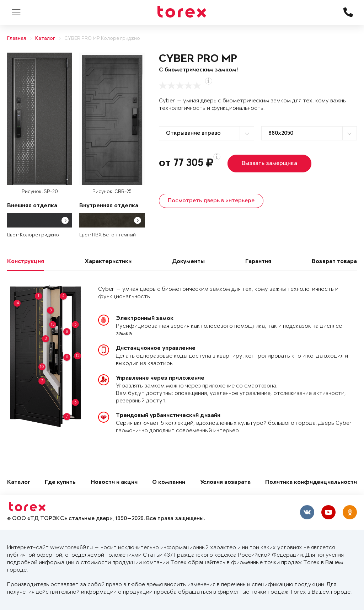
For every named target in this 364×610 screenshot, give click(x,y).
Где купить (60, 483)
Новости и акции (114, 483)
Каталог (45, 39)
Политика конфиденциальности (311, 483)
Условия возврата (225, 483)
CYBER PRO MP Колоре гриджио (102, 39)
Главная (17, 39)
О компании (169, 483)
